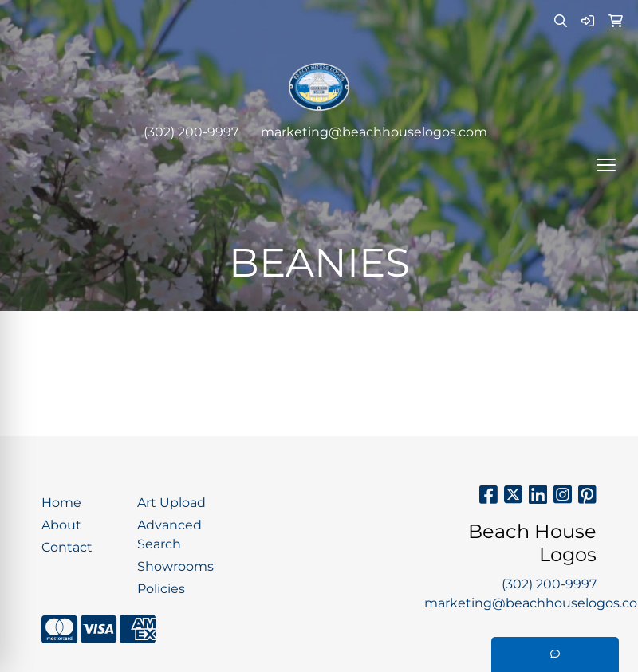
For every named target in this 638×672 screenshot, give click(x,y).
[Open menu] (606, 165)
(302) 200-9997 (191, 132)
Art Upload (171, 503)
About (61, 525)
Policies (161, 589)
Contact (67, 547)
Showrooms (175, 566)
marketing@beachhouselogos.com (374, 132)
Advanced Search (169, 534)
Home (61, 503)
